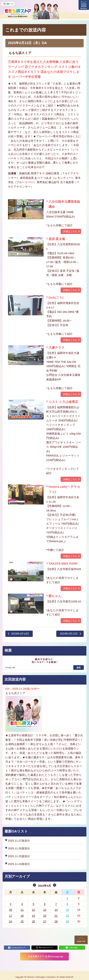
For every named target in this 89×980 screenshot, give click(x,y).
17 (11, 916)
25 (22, 921)
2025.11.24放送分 (19, 864)
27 (45, 921)
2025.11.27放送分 (19, 841)
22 (67, 916)
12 (33, 910)
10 (11, 910)
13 (45, 910)
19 (33, 916)
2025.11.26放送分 (19, 848)
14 (56, 910)
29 (67, 921)
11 (22, 910)
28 (56, 921)
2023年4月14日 (20, 634)
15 (67, 910)
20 (45, 916)
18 (22, 916)
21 (56, 916)
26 (33, 921)
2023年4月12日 (69, 634)
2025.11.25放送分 (19, 856)
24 (11, 921)
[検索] (38, 668)
